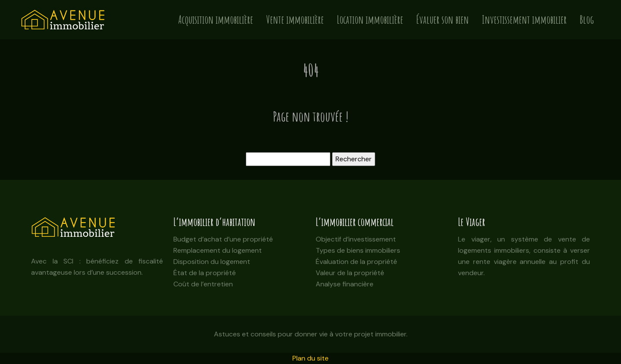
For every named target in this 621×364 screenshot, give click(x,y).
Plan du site (310, 358)
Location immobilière (370, 20)
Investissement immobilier (524, 20)
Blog (587, 20)
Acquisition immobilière (216, 20)
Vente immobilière (295, 20)
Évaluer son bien (442, 20)
